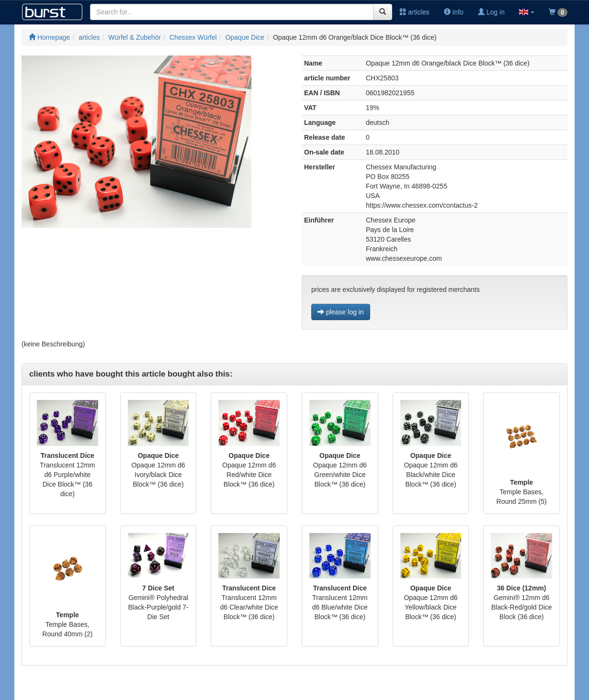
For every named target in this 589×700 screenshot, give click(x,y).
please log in (341, 312)
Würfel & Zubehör (135, 37)
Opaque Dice (245, 37)
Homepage (49, 37)
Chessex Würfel (193, 37)
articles (414, 12)
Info (454, 12)
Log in (491, 12)
